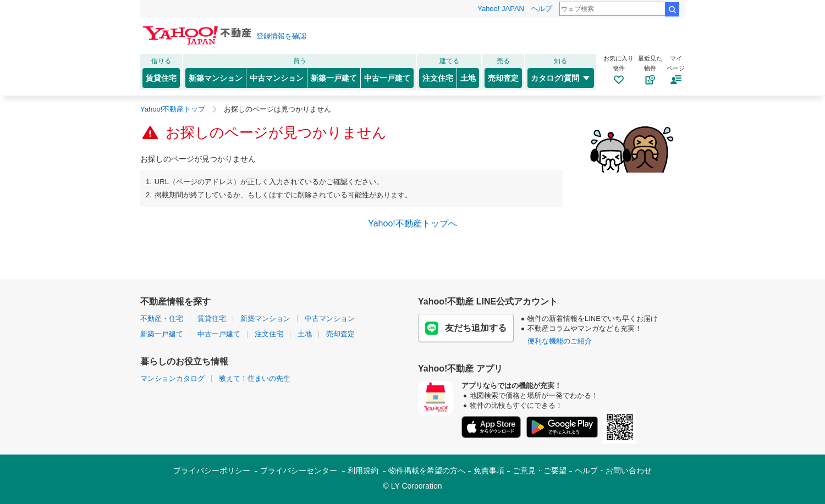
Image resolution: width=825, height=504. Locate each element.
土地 (468, 78)
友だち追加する (466, 328)
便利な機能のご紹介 (560, 341)
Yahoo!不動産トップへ (413, 223)
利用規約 (363, 470)
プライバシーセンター (299, 470)
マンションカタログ (172, 378)
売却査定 (503, 78)
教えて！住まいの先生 (255, 378)
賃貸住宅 (161, 78)
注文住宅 (438, 78)
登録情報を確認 (281, 36)
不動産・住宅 (162, 319)
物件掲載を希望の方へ (427, 470)
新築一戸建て (334, 78)
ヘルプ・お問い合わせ (613, 470)
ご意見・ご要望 (540, 470)
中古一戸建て (387, 78)
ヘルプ (541, 9)
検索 (672, 9)
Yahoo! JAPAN (501, 9)
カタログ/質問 (561, 78)
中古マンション (277, 78)
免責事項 (489, 470)
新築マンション (216, 78)
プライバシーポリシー (212, 470)
